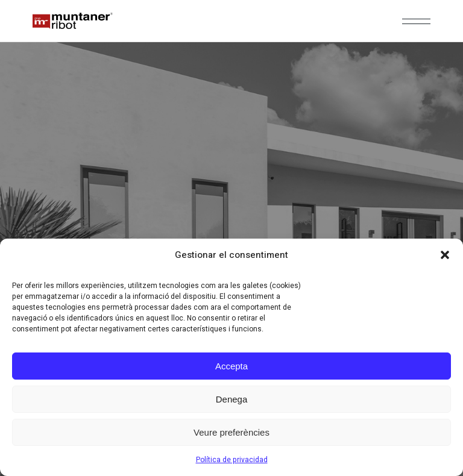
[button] (445, 255)
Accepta (231, 366)
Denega (232, 399)
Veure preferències (231, 432)
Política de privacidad (232, 460)
